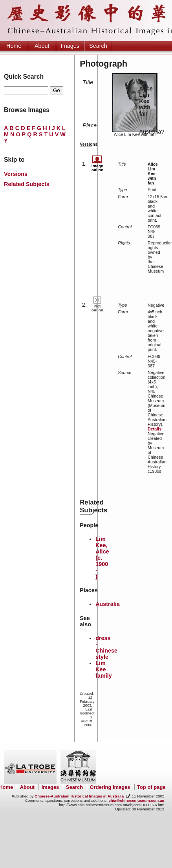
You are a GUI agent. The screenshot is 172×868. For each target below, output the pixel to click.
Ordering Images (110, 787)
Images (70, 46)
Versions (16, 174)
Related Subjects (27, 184)
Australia (108, 604)
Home (14, 46)
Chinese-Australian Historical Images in (79, 796)
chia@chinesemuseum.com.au (136, 800)
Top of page (151, 787)
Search (98, 46)
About (42, 46)
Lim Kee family (104, 669)
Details (155, 429)
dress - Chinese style (106, 647)
